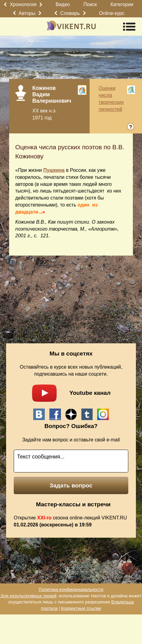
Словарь (70, 13)
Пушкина (54, 170)
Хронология (23, 4)
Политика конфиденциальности (71, 589)
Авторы (27, 13)
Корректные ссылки (81, 608)
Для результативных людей (28, 596)
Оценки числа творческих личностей (111, 99)
